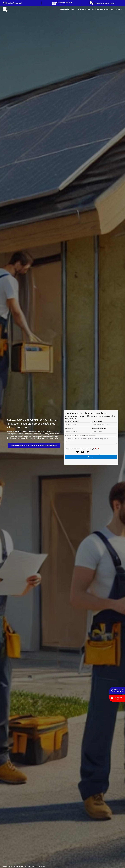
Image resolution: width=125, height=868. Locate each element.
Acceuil (5, 866)
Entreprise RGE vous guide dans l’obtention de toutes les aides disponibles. (34, 445)
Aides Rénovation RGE (86, 9)
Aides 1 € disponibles (67, 9)
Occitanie (27, 866)
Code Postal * (70, 429)
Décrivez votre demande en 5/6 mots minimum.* (81, 436)
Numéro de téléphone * (99, 429)
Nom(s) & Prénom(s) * (72, 421)
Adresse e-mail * (97, 421)
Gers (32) (34, 866)
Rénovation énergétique (16, 866)
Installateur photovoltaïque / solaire (108, 9)
